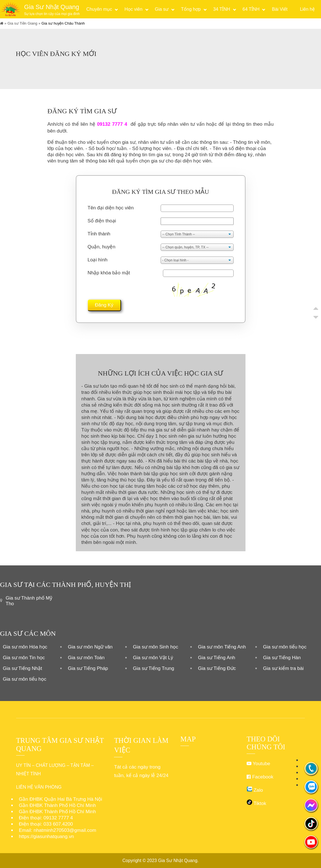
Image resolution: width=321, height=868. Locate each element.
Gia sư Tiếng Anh (217, 658)
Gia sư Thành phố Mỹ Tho (29, 601)
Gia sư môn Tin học (24, 658)
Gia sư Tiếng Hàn (282, 658)
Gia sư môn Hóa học (25, 647)
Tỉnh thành (99, 234)
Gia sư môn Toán (86, 658)
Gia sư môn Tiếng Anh (222, 647)
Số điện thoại (102, 221)
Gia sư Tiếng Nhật (22, 668)
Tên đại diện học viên (111, 208)
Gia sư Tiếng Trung (154, 668)
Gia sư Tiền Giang (22, 23)
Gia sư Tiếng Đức (217, 668)
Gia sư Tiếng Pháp (88, 668)
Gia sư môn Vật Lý (153, 658)
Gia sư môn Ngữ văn (90, 647)
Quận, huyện (102, 247)
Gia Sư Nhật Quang (178, 861)
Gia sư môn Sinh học (156, 647)
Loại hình (98, 260)
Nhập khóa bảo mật (109, 273)
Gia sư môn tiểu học (285, 647)
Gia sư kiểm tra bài (283, 668)
